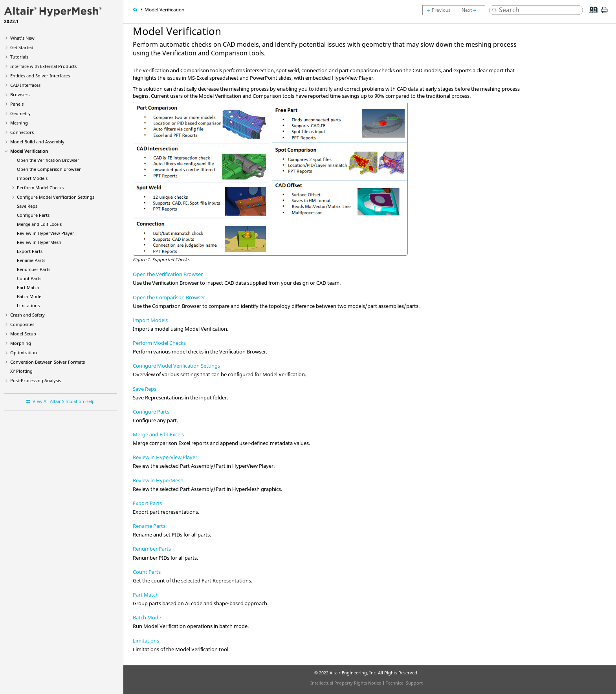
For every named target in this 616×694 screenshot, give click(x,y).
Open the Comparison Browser (169, 297)
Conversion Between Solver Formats (48, 362)
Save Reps (27, 206)
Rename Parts (31, 260)
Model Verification (29, 151)
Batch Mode (29, 296)
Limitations (28, 305)
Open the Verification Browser (168, 274)
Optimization (24, 352)
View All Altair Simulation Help (64, 401)
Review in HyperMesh (158, 480)
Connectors (22, 132)
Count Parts (29, 278)
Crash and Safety (27, 315)
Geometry (20, 113)
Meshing (19, 123)
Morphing (21, 343)
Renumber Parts (34, 269)
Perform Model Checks (40, 188)
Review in (46, 233)
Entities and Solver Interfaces (40, 76)
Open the (48, 160)
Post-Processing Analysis (36, 380)
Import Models (32, 178)
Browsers (20, 94)
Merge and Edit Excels (39, 224)
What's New (22, 38)
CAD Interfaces (25, 85)
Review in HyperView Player (165, 457)
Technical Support (404, 683)
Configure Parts (33, 215)
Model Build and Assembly (37, 142)
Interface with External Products (43, 66)
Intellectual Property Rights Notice (346, 683)
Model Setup (23, 334)
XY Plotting (21, 371)
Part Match (28, 287)
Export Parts (30, 251)
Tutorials (19, 57)
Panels (17, 104)
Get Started (22, 47)
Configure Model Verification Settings (56, 197)
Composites (22, 324)
